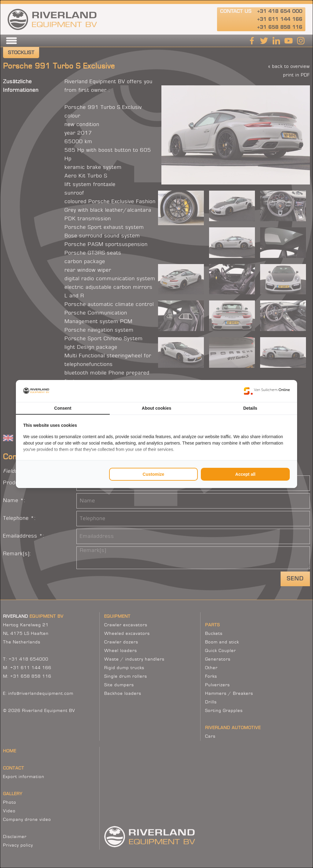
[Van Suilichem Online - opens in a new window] (267, 391)
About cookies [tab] (156, 408)
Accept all (245, 474)
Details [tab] (250, 408)
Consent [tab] (63, 408)
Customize (154, 474)
